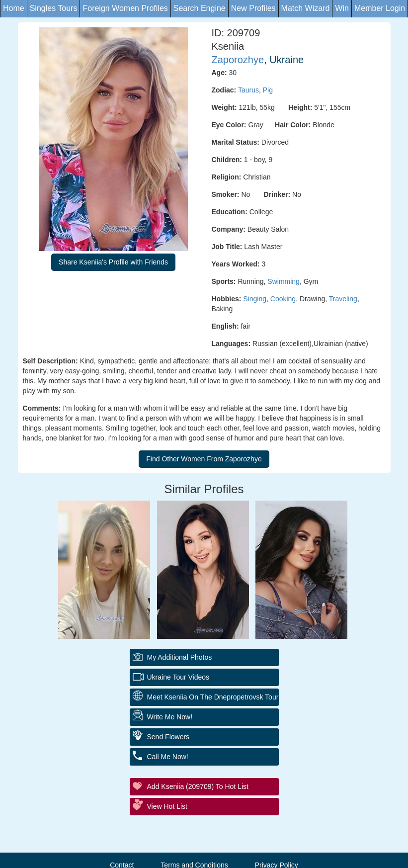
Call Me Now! (168, 757)
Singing (255, 299)
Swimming (284, 281)
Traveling (343, 299)
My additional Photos (180, 657)
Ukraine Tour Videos (178, 677)
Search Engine (200, 8)
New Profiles (253, 8)
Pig (268, 90)
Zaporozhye (238, 60)
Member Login (380, 8)
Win (342, 8)
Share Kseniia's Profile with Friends (113, 262)
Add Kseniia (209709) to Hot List (198, 786)
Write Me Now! (170, 717)
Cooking (283, 299)
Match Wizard (306, 8)
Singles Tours (54, 8)
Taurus (248, 90)
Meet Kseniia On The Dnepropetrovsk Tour (213, 697)
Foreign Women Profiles (125, 8)
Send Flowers (168, 737)
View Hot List (167, 806)
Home (14, 8)
